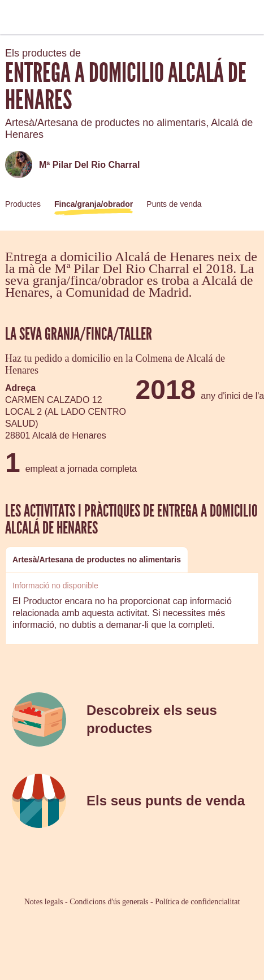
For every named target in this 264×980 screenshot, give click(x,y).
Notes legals (44, 902)
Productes (23, 204)
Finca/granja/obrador (94, 204)
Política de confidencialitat (197, 902)
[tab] (97, 560)
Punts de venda (174, 204)
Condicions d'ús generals (109, 902)
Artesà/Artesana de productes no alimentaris (97, 560)
